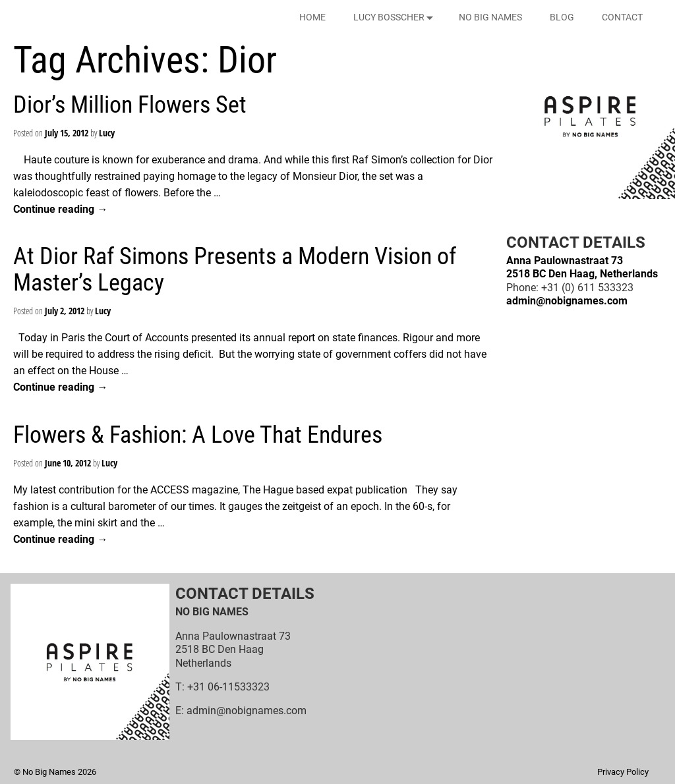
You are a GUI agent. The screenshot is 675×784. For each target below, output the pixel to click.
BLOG (562, 17)
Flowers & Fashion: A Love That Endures (198, 435)
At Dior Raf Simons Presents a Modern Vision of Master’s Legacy (235, 269)
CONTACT (622, 17)
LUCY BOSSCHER (396, 17)
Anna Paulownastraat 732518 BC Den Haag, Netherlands (582, 267)
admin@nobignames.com (567, 301)
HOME (312, 17)
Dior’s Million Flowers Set (130, 105)
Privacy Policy (623, 772)
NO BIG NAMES (490, 17)
